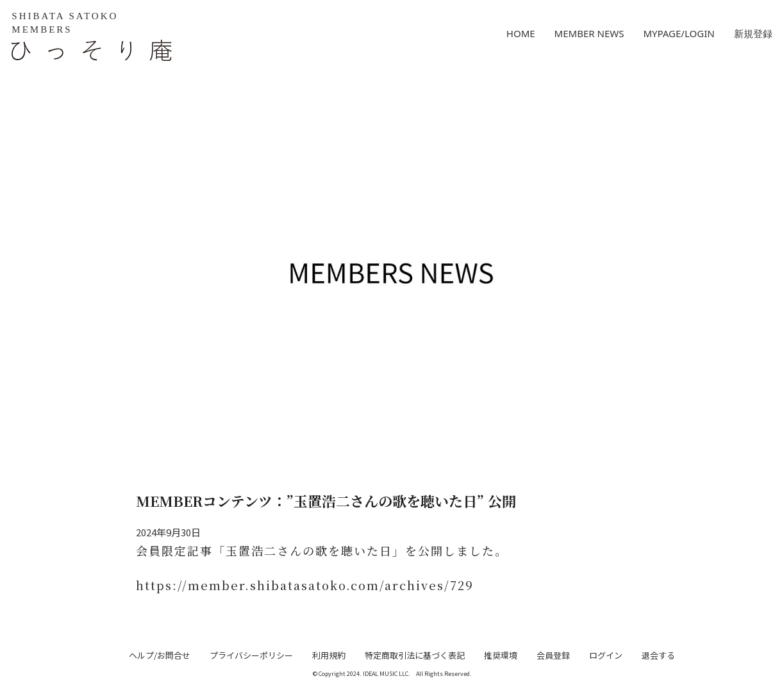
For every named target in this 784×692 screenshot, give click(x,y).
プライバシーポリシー (251, 655)
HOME (521, 33)
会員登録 (553, 655)
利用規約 (329, 655)
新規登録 (753, 33)
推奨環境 (501, 655)
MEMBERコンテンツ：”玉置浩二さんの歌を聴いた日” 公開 (326, 501)
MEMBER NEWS (589, 33)
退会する (658, 655)
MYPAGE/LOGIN (679, 33)
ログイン (606, 655)
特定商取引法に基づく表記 (415, 655)
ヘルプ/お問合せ (160, 655)
